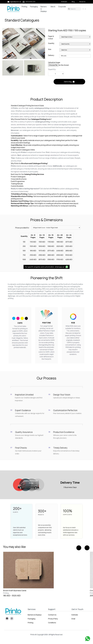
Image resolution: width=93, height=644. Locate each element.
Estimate (64, 2)
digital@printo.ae (16, 2)
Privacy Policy (53, 619)
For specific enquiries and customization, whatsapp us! (47, 267)
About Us (82, 2)
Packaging (34, 7)
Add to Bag (69, 82)
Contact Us (52, 615)
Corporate (62, 7)
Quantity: (52, 69)
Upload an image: (54, 62)
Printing (24, 7)
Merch (53, 7)
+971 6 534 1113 (30, 2)
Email (73, 619)
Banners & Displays (44, 9)
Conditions (52, 623)
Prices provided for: (22, 228)
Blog (73, 2)
